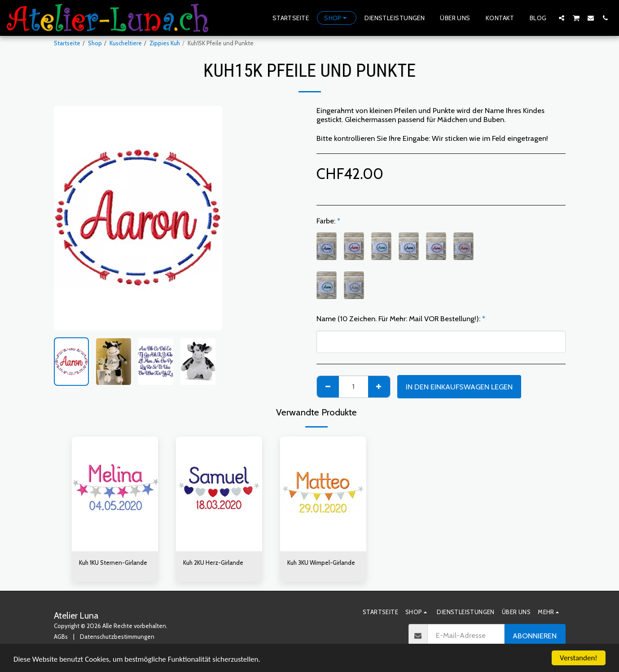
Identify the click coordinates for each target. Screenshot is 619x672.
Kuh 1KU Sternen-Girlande (113, 563)
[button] (562, 18)
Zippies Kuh (165, 43)
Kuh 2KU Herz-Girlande (213, 563)
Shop (95, 43)
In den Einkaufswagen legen (459, 387)
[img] (115, 494)
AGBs (61, 637)
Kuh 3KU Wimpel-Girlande (321, 563)
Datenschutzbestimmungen (117, 637)
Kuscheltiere (126, 43)
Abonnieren (535, 636)
